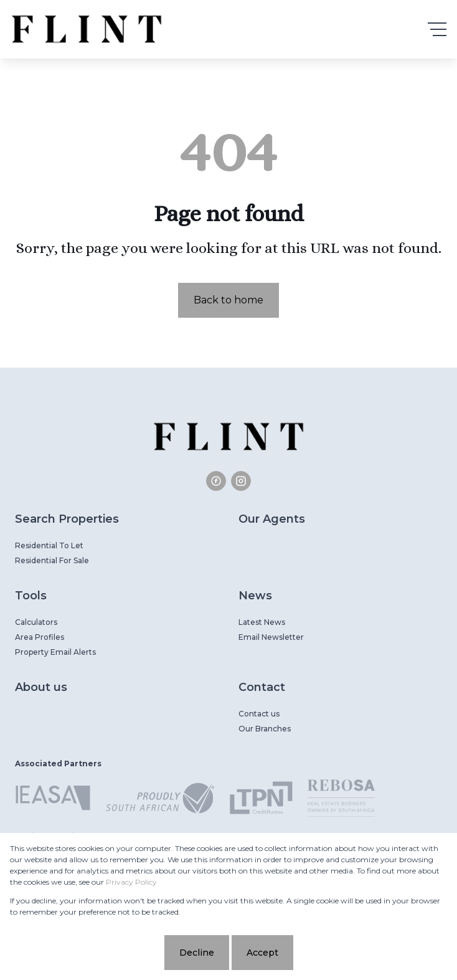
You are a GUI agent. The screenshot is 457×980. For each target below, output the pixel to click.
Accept (262, 953)
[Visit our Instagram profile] (241, 481)
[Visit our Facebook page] (216, 481)
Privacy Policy (131, 882)
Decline (197, 953)
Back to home (228, 300)
